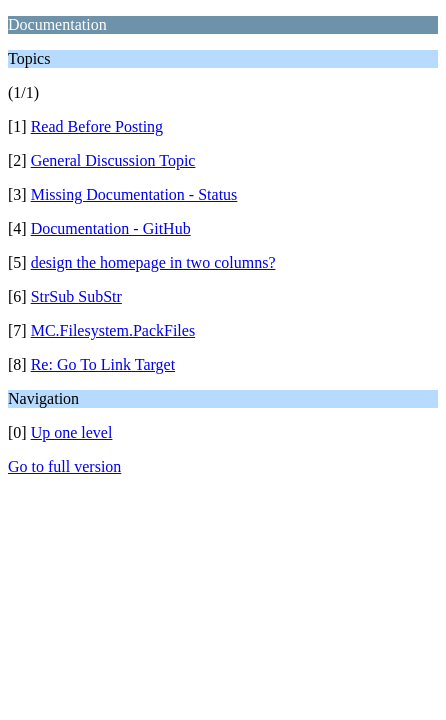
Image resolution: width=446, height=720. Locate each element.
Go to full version (64, 466)
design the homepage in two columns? (153, 262)
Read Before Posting (97, 126)
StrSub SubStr (76, 296)
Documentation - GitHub (111, 228)
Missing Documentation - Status (134, 194)
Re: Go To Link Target (103, 364)
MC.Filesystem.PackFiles (113, 330)
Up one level (72, 432)
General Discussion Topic (113, 160)
